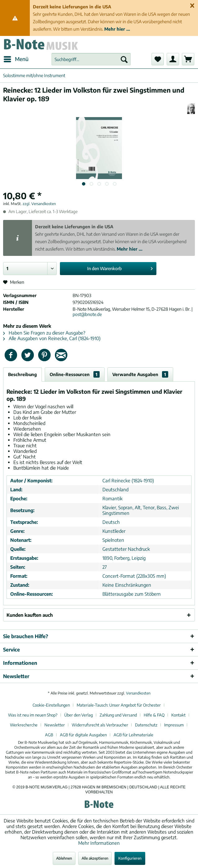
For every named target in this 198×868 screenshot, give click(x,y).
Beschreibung (22, 374)
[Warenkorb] (188, 59)
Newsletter (55, 725)
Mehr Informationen (99, 843)
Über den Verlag (79, 715)
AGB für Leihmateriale (133, 735)
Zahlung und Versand (118, 715)
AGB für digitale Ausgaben (83, 735)
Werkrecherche (24, 725)
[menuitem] (16, 59)
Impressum (174, 725)
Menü (16, 58)
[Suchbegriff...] (91, 59)
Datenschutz (146, 725)
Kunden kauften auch (30, 615)
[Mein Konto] (173, 59)
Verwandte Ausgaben (140, 374)
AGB (49, 735)
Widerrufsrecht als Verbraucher (100, 725)
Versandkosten (138, 693)
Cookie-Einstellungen (51, 705)
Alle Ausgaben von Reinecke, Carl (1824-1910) (52, 338)
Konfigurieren (130, 858)
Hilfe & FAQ (154, 715)
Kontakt (178, 715)
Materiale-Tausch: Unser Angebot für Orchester (119, 705)
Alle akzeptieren (95, 858)
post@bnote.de (87, 314)
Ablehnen (64, 858)
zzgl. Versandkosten (39, 204)
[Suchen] (124, 59)
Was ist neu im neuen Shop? (33, 715)
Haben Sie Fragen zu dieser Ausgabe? (44, 333)
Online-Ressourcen (75, 374)
